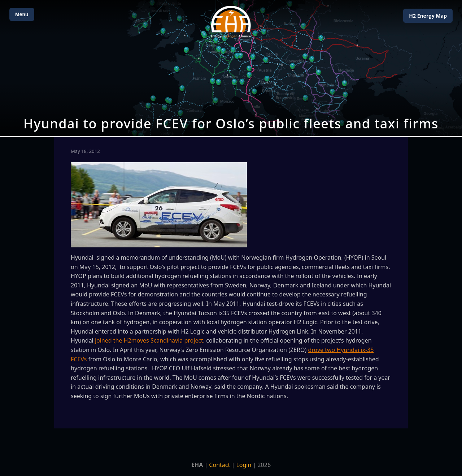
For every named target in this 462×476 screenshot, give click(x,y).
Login (244, 465)
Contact (219, 465)
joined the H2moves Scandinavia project (149, 340)
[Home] (231, 22)
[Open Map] (231, 68)
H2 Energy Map (428, 16)
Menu (22, 14)
